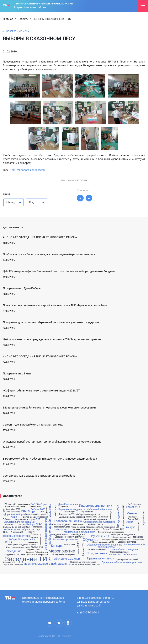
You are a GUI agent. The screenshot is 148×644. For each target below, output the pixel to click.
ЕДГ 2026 (22, 525)
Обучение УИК (99, 536)
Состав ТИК (133, 519)
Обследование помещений (63, 555)
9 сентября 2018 (13, 509)
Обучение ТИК (83, 549)
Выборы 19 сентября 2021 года (22, 530)
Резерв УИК (133, 507)
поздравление (138, 540)
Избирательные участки (88, 514)
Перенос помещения (97, 550)
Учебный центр (134, 504)
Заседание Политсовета (14, 555)
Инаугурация (78, 525)
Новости (23, 19)
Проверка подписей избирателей (116, 540)
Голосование (63, 521)
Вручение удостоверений (36, 517)
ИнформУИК (17, 532)
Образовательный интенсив (97, 517)
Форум (129, 522)
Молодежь (38, 527)
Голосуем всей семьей (36, 514)
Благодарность (24, 504)
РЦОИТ (32, 532)
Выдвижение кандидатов (72, 509)
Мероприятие (62, 551)
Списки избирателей (119, 552)
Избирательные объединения (79, 532)
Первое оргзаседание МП (123, 515)
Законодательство (62, 527)
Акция (14, 517)
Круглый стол (37, 547)
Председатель (78, 535)
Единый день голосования (72, 517)
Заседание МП (62, 530)
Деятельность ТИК (67, 514)
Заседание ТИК (28, 559)
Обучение (91, 540)
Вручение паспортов (25, 519)
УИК (33, 512)
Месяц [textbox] (10, 202)
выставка (34, 537)
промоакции (33, 542)
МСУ (42, 512)
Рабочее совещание (121, 537)
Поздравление (97, 553)
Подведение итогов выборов (83, 562)
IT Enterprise (65, 636)
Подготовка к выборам (13, 565)
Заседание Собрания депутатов (69, 537)
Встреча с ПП (35, 507)
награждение (133, 517)
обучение (64, 507)
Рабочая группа (96, 525)
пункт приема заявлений (127, 560)
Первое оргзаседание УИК (103, 542)
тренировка (138, 537)
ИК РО (78, 521)
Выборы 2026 (38, 509)
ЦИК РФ (8, 542)
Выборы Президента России (22, 545)
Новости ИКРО (78, 548)
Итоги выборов (78, 527)
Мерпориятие (87, 512)
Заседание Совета (33, 550)
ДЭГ (38, 519)
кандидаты (138, 527)
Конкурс (57, 546)
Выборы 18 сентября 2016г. (17, 527)
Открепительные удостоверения (111, 532)
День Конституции (68, 504)
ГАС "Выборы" (39, 504)
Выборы (9, 525)
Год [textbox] (31, 202)
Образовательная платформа (99, 522)
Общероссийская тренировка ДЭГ (103, 527)
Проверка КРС (9, 562)
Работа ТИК (69, 545)
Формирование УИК (134, 545)
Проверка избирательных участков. (84, 565)
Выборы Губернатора (17, 536)
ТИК (109, 506)
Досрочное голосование (18, 547)
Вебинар (7, 519)
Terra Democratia (13, 512)
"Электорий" (11, 504)
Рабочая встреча (106, 547)
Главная (8, 19)
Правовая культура (100, 558)
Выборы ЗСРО (34, 524)
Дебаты (47, 510)
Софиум (34, 534)
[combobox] (14, 202)
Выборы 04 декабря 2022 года (49, 524)
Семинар (133, 513)
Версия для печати (74, 180)
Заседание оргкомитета (66, 540)
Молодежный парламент (96, 519)
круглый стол (143, 518)
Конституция (69, 512)
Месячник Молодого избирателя (45, 564)
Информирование (92, 506)
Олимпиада (111, 515)
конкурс (131, 527)
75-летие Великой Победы (15, 507)
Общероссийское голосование (104, 545)
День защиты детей (61, 525)
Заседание (14, 551)
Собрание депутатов (127, 542)
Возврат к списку (18, 31)
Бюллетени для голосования (19, 522)
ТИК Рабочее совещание (124, 550)
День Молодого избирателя (27, 170)
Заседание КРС (41, 539)
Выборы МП (56, 510)
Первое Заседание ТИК (113, 529)
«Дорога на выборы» (14, 514)
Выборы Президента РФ (22, 540)
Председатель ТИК (118, 516)
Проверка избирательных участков (122, 562)
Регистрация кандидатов (123, 535)
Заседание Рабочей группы (37, 552)
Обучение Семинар (67, 559)
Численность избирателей (123, 555)
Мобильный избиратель (99, 509)
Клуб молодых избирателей (37, 555)
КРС (4, 510)
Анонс (25, 511)
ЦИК (5, 532)
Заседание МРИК (59, 535)
